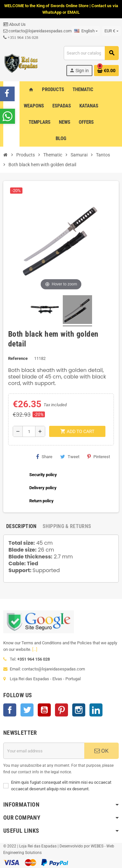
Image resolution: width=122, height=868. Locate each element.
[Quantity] (29, 431)
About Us (14, 24)
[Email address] (44, 751)
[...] (35, 649)
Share (44, 457)
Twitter (27, 710)
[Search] (91, 53)
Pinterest (99, 457)
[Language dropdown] (86, 31)
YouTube (44, 710)
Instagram (79, 710)
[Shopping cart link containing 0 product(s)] (106, 71)
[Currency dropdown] (111, 31)
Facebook (10, 710)
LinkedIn (96, 710)
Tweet (70, 457)
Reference (18, 358)
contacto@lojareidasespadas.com (37, 31)
